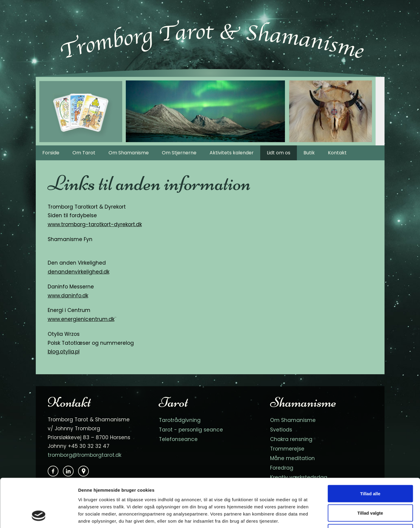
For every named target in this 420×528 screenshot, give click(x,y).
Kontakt (337, 153)
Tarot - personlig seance (191, 430)
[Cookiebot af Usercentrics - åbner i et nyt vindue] (39, 516)
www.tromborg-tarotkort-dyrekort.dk (95, 224)
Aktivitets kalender (232, 153)
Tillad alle (370, 450)
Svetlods (281, 430)
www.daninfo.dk (68, 296)
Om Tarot (84, 153)
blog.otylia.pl (64, 352)
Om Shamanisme (129, 153)
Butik (309, 153)
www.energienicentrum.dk (81, 319)
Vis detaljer (310, 516)
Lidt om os (279, 153)
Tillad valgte (370, 469)
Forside (51, 153)
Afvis (370, 489)
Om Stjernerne (179, 153)
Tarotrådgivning (180, 420)
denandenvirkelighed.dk (79, 272)
